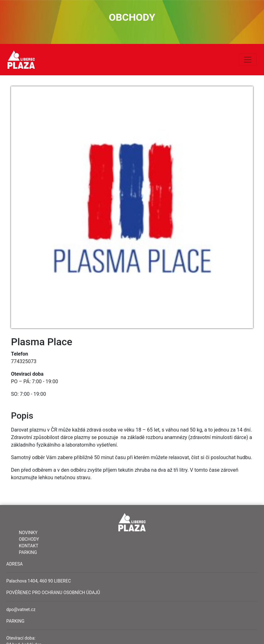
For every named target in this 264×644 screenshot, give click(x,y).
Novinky (28, 533)
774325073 (24, 361)
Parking (28, 552)
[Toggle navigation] (248, 60)
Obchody (29, 539)
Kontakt (29, 546)
